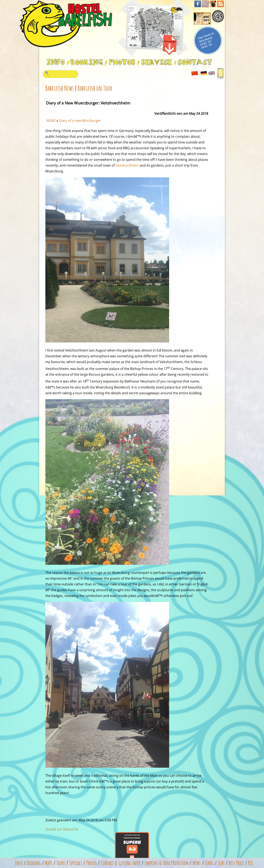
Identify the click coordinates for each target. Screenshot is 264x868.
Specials (76, 863)
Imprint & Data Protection (167, 863)
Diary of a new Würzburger (80, 121)
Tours (61, 863)
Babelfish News (60, 88)
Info (19, 863)
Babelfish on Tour (95, 88)
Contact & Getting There (121, 863)
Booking (34, 863)
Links (209, 863)
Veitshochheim (127, 165)
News (197, 863)
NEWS (51, 121)
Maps (49, 863)
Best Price (236, 863)
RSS (251, 863)
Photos (91, 863)
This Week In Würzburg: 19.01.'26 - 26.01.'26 (206, 40)
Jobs (221, 863)
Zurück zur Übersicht (62, 829)
